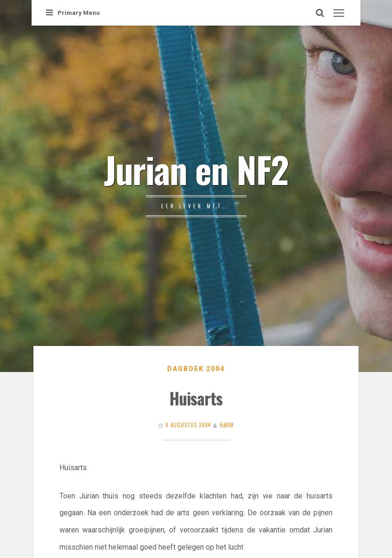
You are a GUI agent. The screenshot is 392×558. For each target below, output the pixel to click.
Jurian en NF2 (196, 169)
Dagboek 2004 (196, 369)
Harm (227, 425)
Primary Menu (73, 13)
